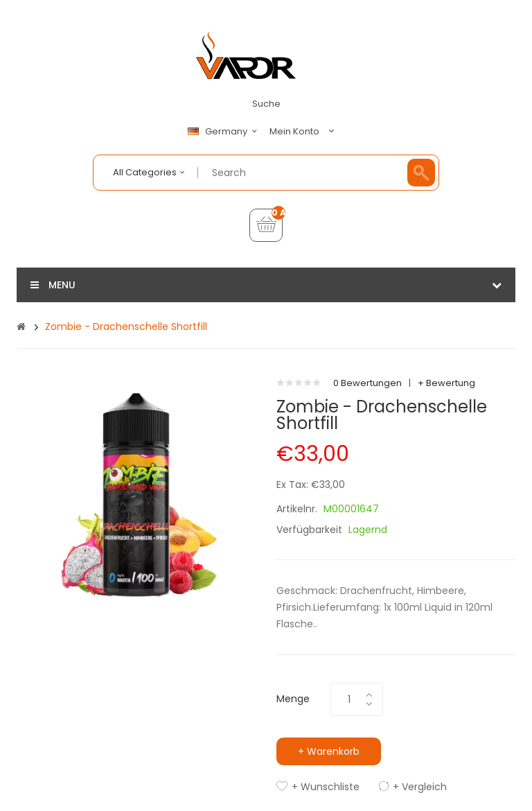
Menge (293, 699)
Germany (224, 132)
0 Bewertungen (367, 383)
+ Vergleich (420, 787)
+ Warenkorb (329, 751)
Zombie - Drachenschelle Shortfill (126, 326)
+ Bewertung (446, 383)
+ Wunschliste (326, 787)
